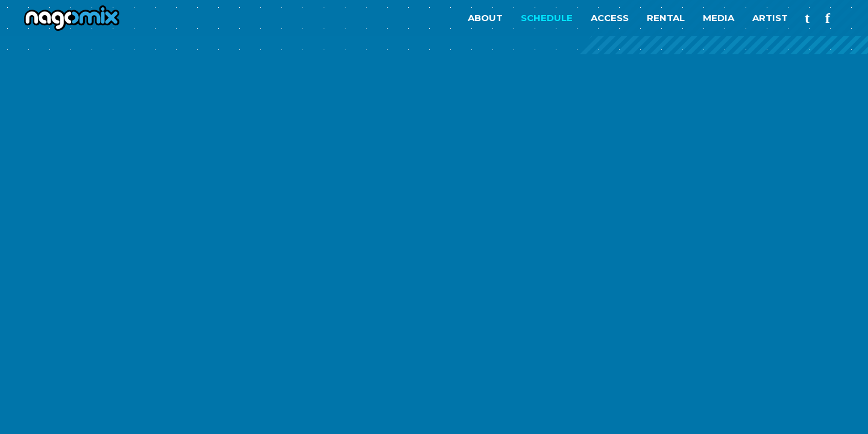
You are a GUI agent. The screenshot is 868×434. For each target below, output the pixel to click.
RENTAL (666, 18)
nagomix (66, 18)
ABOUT (485, 18)
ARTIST (770, 18)
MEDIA (719, 18)
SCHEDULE (547, 18)
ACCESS (610, 18)
